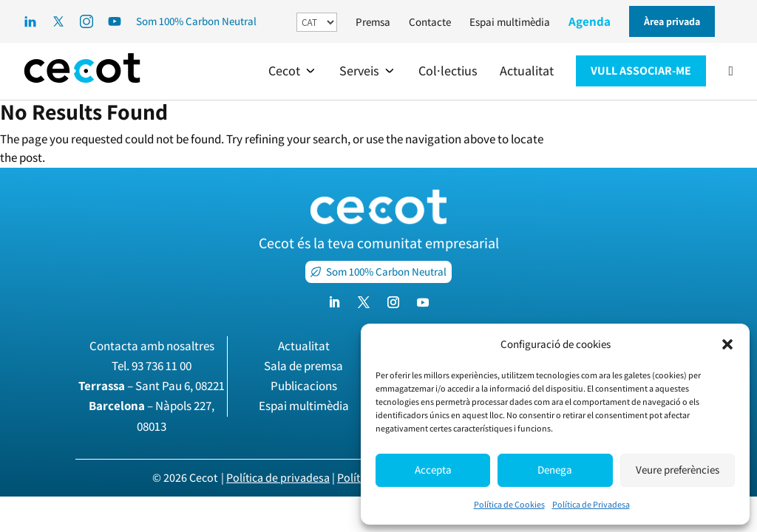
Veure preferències (678, 470)
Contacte (430, 22)
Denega (555, 470)
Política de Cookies (509, 504)
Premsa (373, 22)
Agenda (590, 21)
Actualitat (304, 346)
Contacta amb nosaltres (152, 346)
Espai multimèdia (510, 22)
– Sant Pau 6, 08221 (152, 386)
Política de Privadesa (591, 504)
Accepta (433, 470)
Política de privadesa (278, 478)
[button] (727, 344)
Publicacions (304, 386)
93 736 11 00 (162, 366)
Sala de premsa (303, 366)
